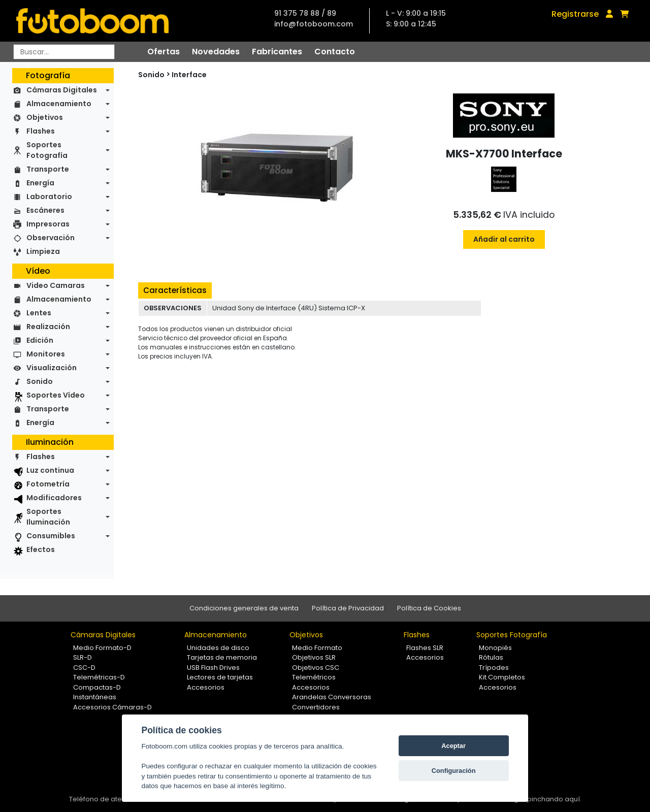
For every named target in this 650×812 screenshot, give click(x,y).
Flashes (41, 131)
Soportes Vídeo (56, 395)
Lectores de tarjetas (220, 677)
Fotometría (48, 484)
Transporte (48, 169)
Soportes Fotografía (47, 150)
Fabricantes (277, 52)
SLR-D (83, 657)
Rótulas (491, 657)
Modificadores (54, 498)
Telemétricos (314, 677)
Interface (189, 75)
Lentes (39, 313)
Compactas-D (97, 687)
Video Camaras (56, 285)
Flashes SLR (425, 648)
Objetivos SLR (314, 657)
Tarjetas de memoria (222, 657)
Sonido (40, 381)
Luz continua (50, 470)
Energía (40, 183)
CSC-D (84, 668)
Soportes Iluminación (48, 517)
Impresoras (48, 224)
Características (175, 290)
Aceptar (453, 746)
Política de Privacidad (348, 608)
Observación (51, 238)
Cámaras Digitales (62, 90)
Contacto (335, 52)
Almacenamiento (59, 104)
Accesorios (206, 687)
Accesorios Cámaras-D (112, 707)
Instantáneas (95, 697)
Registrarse (575, 14)
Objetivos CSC (316, 668)
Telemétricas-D (99, 677)
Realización (48, 327)
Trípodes (494, 668)
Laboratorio (49, 197)
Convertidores (316, 707)
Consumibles (51, 536)
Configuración (454, 771)
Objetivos (45, 117)
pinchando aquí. (554, 799)
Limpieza (43, 251)
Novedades (216, 52)
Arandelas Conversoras (332, 697)
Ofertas (164, 52)
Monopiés (495, 648)
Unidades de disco (218, 648)
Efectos (41, 549)
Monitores (46, 354)
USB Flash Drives (213, 668)
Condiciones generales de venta (244, 608)
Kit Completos (502, 677)
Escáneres (45, 210)
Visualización (52, 368)
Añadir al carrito (504, 239)
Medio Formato (317, 648)
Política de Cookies (429, 608)
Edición (40, 340)
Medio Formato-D (102, 648)
